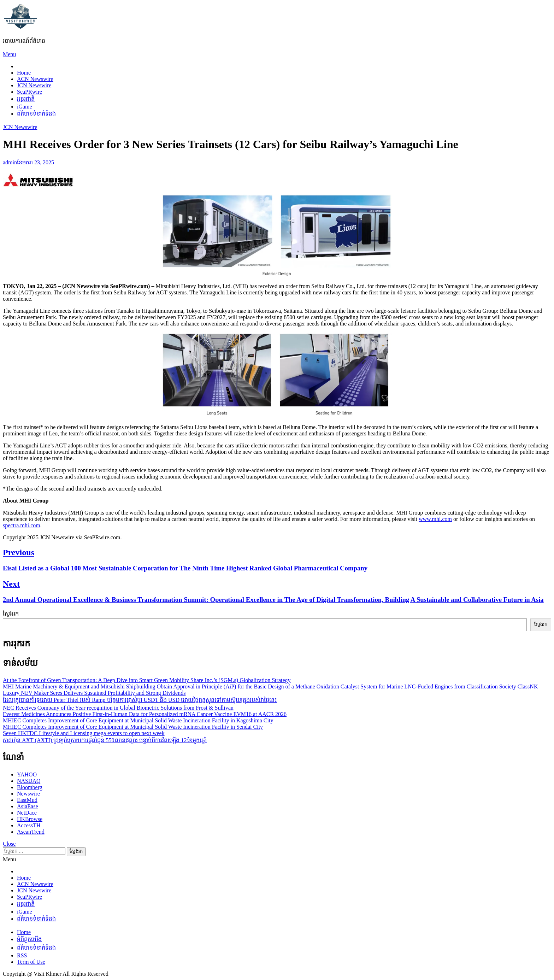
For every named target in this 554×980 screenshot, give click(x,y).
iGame (25, 107)
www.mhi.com (435, 519)
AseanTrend (31, 832)
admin (10, 162)
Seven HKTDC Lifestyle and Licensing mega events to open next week (84, 733)
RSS (22, 955)
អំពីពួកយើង (29, 939)
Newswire (28, 794)
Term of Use (31, 962)
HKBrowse (30, 819)
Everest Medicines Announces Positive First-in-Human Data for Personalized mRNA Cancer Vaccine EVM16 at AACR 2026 (145, 714)
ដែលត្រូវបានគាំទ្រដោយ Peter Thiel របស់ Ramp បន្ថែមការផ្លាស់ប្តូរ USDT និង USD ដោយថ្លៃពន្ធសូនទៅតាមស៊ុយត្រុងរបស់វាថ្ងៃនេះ (140, 700)
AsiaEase (28, 806)
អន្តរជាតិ (26, 99)
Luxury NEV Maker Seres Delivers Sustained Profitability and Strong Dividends (94, 693)
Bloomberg (30, 787)
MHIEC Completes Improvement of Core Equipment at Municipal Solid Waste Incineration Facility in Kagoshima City (138, 720)
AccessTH (29, 825)
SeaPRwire (30, 92)
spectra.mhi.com (22, 525)
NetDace (27, 813)
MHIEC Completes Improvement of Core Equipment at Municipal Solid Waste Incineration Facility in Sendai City (133, 727)
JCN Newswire (34, 85)
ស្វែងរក (11, 614)
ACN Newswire (35, 79)
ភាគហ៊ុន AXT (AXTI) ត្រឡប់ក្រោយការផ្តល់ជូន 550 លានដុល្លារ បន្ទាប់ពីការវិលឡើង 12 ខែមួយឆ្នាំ (105, 740)
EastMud (27, 800)
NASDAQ (29, 781)
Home (24, 73)
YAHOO (27, 774)
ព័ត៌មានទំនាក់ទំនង (36, 114)
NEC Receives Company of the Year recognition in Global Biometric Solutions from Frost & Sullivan (118, 708)
